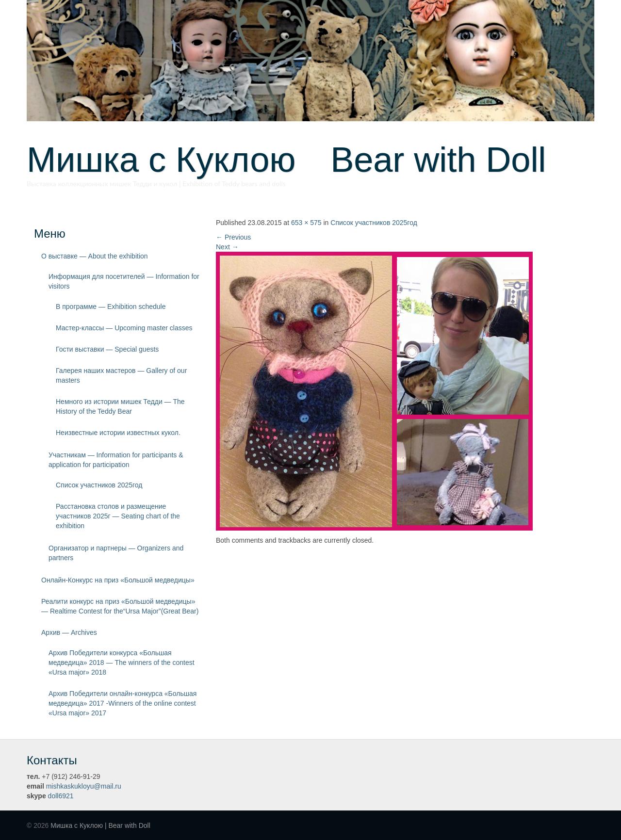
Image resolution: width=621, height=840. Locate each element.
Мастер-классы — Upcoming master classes (124, 328)
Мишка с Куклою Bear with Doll (286, 160)
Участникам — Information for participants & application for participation (116, 460)
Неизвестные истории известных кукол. (118, 433)
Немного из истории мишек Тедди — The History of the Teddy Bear (120, 406)
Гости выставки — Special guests (107, 349)
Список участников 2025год (99, 485)
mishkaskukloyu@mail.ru (84, 786)
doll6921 (61, 796)
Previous (233, 237)
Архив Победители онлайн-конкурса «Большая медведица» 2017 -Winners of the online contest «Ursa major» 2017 (123, 703)
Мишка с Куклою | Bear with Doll (100, 825)
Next (227, 247)
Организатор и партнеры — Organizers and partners (116, 553)
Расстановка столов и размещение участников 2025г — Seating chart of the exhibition (118, 516)
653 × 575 (306, 223)
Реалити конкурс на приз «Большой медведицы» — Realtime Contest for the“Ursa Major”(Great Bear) (120, 606)
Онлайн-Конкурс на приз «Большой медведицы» (118, 580)
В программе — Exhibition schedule (111, 307)
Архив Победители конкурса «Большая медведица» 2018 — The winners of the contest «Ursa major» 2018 (122, 662)
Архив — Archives (69, 632)
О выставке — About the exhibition (95, 256)
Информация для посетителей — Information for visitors (124, 281)
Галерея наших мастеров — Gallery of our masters (121, 375)
